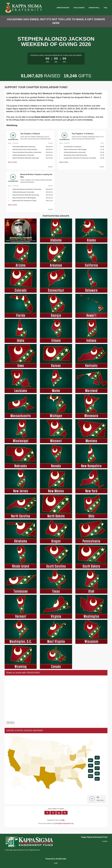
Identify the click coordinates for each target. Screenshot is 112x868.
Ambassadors (63, 8)
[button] (65, 813)
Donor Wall (94, 8)
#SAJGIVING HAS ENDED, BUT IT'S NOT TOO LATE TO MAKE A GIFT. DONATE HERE (56, 21)
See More (10, 723)
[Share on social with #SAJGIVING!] (56, 699)
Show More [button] (12, 162)
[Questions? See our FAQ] (63, 820)
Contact (105, 841)
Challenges (79, 8)
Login (56, 863)
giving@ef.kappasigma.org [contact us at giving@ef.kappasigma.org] (64, 823)
